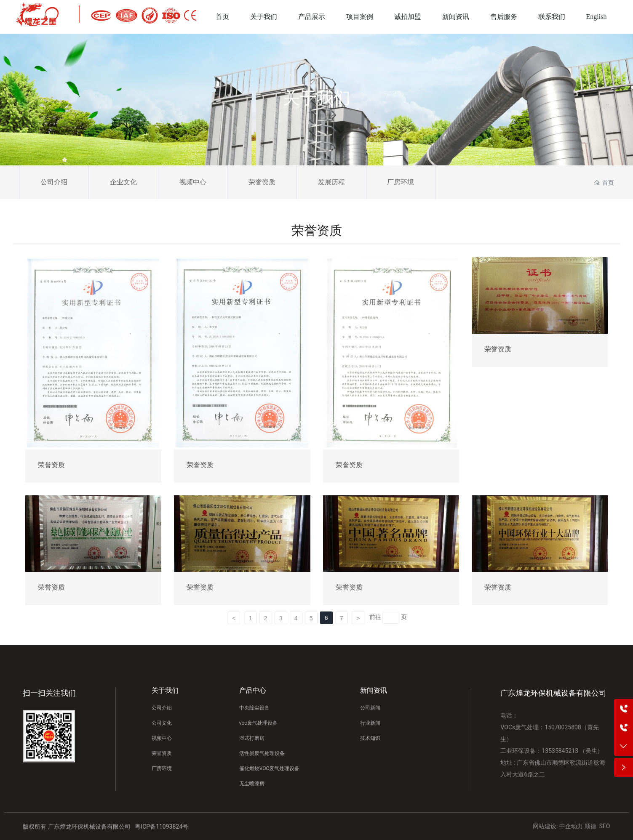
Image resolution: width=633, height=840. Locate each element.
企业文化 (123, 182)
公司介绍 (54, 182)
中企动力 (571, 826)
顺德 (590, 826)
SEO (605, 826)
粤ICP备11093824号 (162, 827)
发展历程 (331, 182)
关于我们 (317, 98)
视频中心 (193, 182)
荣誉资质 (262, 182)
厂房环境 (401, 182)
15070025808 (563, 727)
